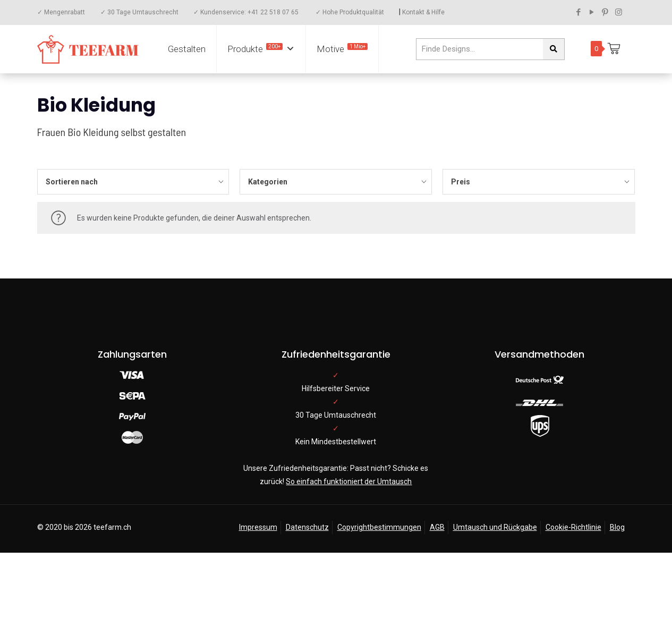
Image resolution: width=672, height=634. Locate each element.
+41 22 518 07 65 (273, 12)
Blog (617, 527)
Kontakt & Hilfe (423, 12)
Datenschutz (307, 527)
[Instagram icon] (619, 12)
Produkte (261, 49)
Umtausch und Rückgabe (495, 527)
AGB (437, 527)
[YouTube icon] (592, 12)
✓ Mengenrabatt (61, 12)
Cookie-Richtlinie (573, 527)
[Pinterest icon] (605, 12)
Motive (342, 49)
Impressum (258, 527)
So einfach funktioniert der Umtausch (349, 481)
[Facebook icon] (579, 12)
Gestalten (187, 49)
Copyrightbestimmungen (379, 527)
